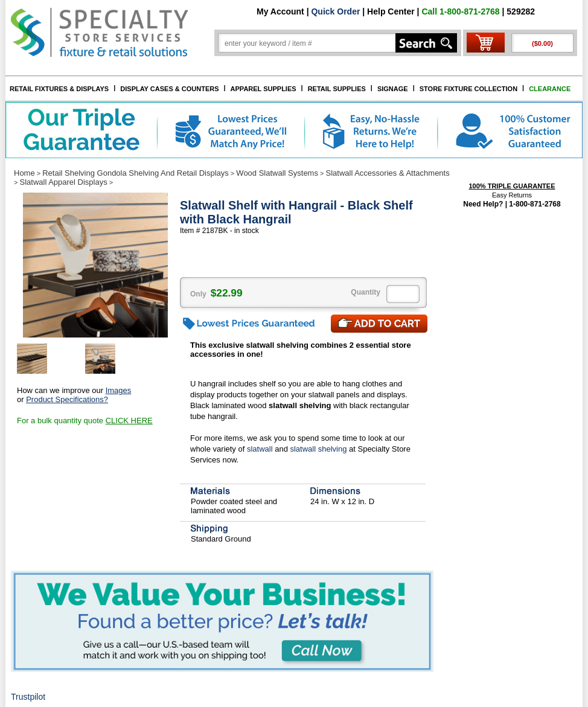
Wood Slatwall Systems (277, 173)
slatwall (260, 449)
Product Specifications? (67, 399)
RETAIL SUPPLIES (337, 89)
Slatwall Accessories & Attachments (388, 173)
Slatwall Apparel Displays (63, 182)
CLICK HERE (129, 421)
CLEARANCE (550, 89)
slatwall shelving (318, 449)
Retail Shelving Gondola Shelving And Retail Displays (136, 173)
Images (119, 390)
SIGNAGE (393, 89)
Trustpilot (28, 697)
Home (24, 173)
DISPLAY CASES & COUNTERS (169, 89)
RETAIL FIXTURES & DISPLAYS (59, 89)
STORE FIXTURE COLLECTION (468, 89)
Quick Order (335, 11)
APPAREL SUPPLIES (264, 89)
